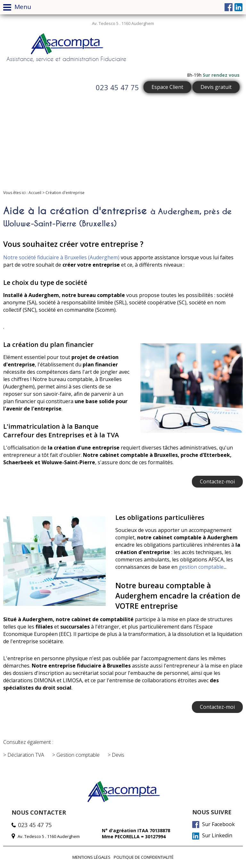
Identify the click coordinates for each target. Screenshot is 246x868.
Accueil (35, 193)
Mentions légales (91, 857)
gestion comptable (201, 567)
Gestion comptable (78, 755)
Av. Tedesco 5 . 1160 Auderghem (123, 23)
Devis (118, 755)
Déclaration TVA (26, 755)
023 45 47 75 (117, 87)
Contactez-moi (217, 481)
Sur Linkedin (212, 836)
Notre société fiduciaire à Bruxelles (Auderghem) (61, 257)
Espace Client (167, 87)
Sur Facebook (213, 825)
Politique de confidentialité (144, 857)
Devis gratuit (216, 87)
